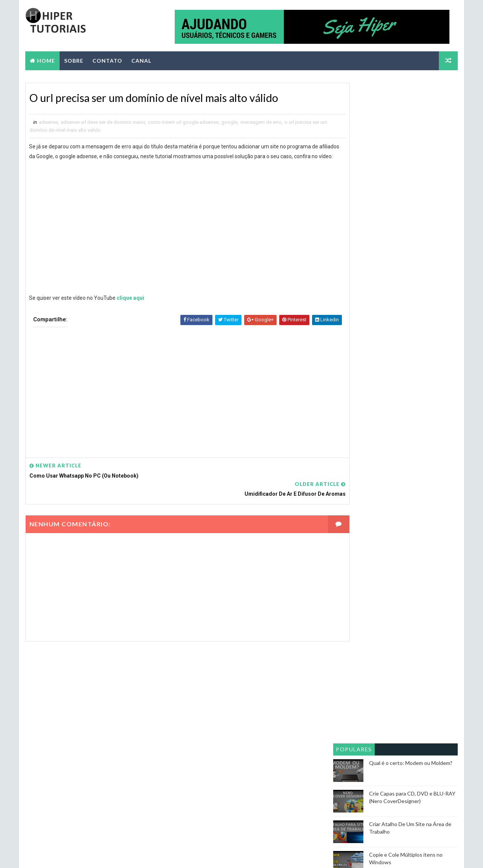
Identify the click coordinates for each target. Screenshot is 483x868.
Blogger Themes (166, 855)
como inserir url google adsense (182, 122)
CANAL (141, 59)
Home (45, 59)
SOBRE (73, 59)
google (229, 122)
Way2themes (91, 855)
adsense (48, 122)
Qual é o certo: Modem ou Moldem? (411, 203)
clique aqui (130, 308)
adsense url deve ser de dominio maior (102, 122)
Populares (355, 190)
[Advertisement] (172, 397)
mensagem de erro (260, 122)
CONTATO (107, 59)
